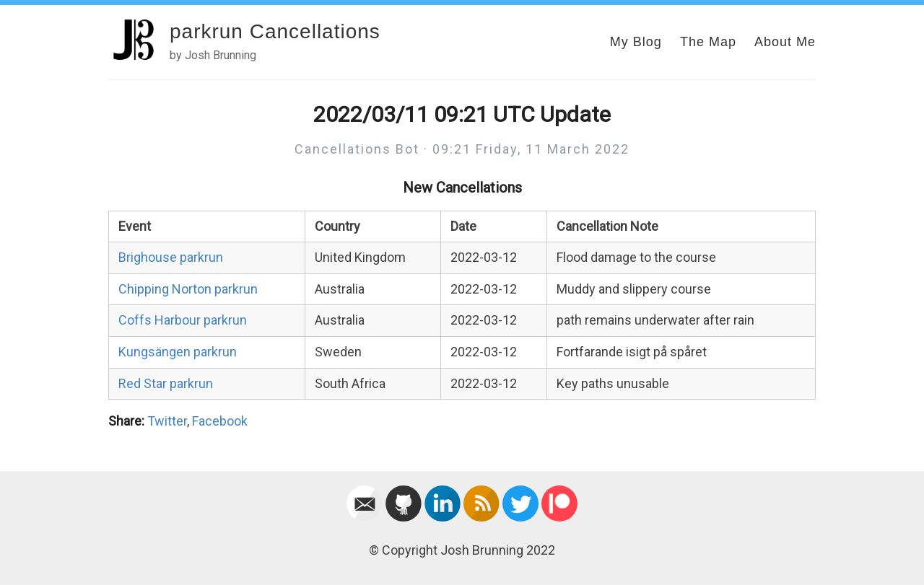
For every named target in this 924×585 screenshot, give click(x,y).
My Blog (636, 42)
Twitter (167, 421)
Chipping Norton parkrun (188, 289)
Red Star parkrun (166, 383)
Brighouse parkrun (171, 257)
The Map (708, 42)
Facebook (220, 421)
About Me (785, 42)
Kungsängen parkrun (178, 352)
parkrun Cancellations (275, 31)
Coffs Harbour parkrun (183, 320)
